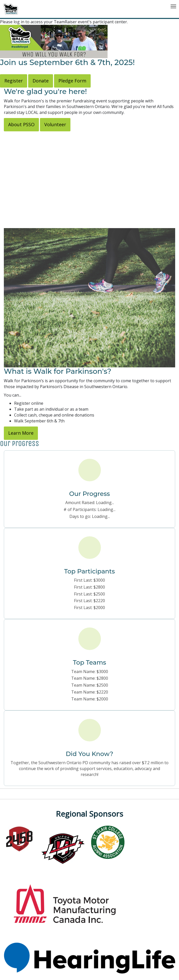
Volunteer (55, 124)
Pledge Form (72, 81)
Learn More (21, 433)
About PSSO (21, 124)
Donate (41, 81)
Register (14, 81)
